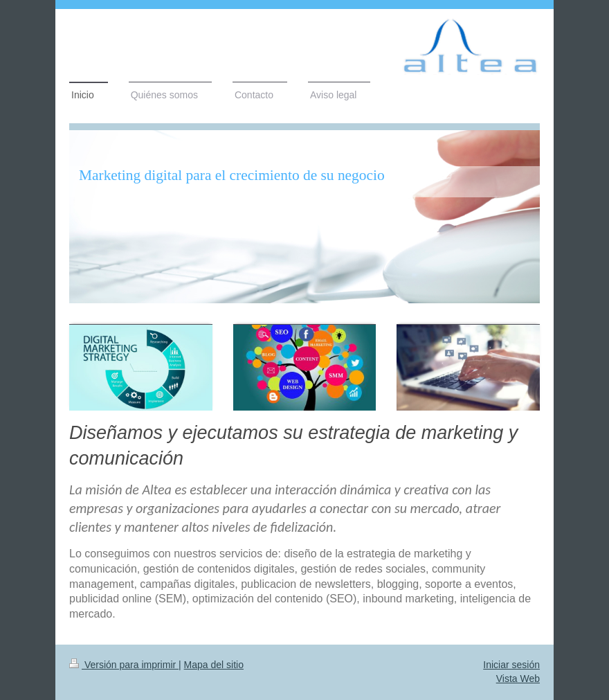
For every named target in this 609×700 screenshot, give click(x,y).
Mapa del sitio (214, 665)
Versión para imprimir (124, 665)
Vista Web (518, 679)
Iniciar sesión (511, 665)
